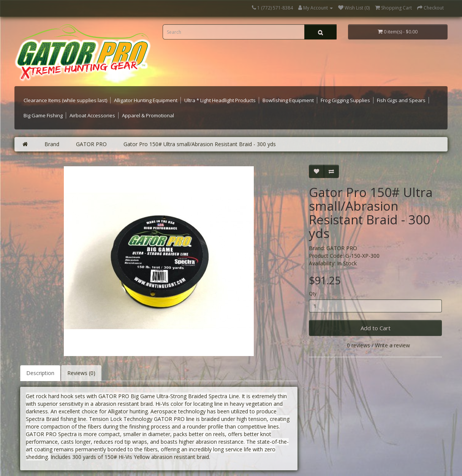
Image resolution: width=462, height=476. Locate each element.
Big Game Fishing (43, 115)
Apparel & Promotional (148, 115)
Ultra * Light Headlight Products (220, 100)
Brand (52, 144)
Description (40, 373)
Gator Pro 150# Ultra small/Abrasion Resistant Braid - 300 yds (200, 144)
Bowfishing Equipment (288, 100)
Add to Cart (376, 328)
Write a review (392, 345)
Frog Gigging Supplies (345, 100)
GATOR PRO (91, 144)
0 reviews (358, 345)
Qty (313, 294)
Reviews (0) (81, 373)
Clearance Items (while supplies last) (65, 100)
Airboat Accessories (92, 115)
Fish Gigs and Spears (401, 100)
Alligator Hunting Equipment (146, 100)
